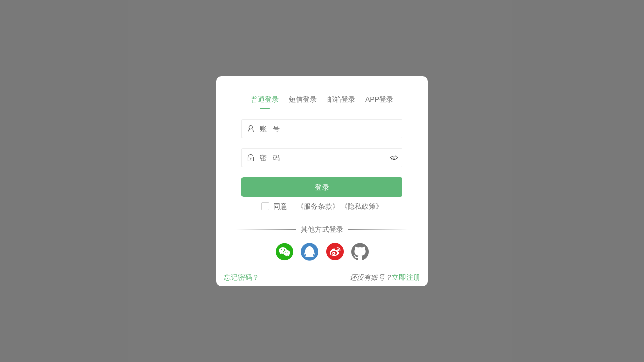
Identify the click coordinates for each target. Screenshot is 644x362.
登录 (322, 187)
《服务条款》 (318, 206)
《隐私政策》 (362, 206)
